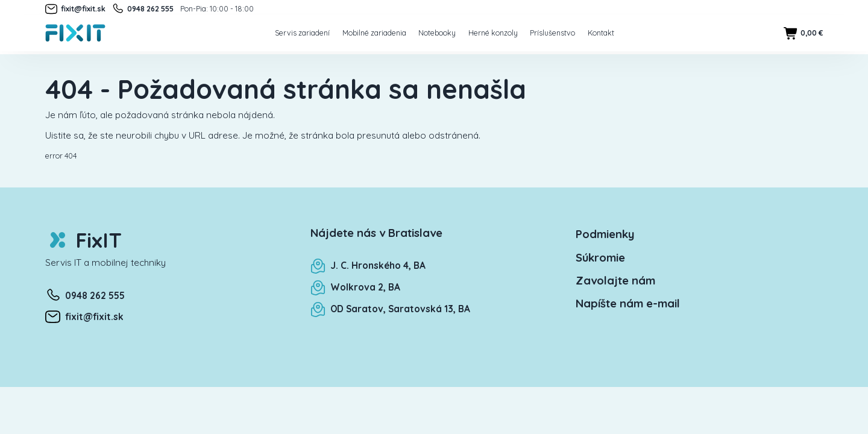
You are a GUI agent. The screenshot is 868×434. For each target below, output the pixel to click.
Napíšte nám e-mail (628, 303)
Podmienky (605, 234)
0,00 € (803, 33)
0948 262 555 (143, 9)
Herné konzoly (493, 33)
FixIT (83, 240)
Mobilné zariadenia (374, 33)
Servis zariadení (302, 33)
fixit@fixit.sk (75, 9)
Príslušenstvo (552, 33)
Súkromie (600, 257)
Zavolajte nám (615, 280)
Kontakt (601, 33)
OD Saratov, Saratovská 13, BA (390, 309)
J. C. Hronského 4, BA (368, 266)
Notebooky (437, 33)
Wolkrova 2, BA (355, 287)
